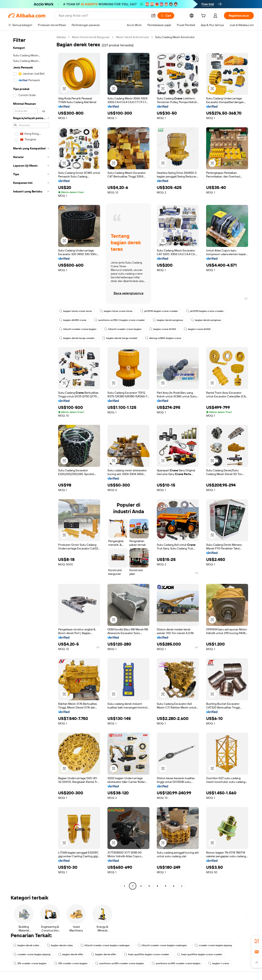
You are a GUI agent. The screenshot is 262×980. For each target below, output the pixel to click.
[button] (153, 16)
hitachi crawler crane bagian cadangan (105, 945)
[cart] (204, 16)
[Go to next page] (182, 886)
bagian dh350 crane (73, 320)
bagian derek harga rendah (77, 338)
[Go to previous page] (124, 886)
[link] (257, 941)
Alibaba (61, 37)
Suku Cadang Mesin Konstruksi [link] (175, 37)
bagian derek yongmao (168, 320)
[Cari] (166, 16)
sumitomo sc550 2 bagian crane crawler (120, 320)
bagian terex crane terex (76, 311)
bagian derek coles (26, 945)
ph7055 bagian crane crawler (159, 311)
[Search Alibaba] (103, 16)
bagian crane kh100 (163, 329)
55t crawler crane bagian (30, 963)
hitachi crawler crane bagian (78, 329)
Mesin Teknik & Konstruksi (132, 37)
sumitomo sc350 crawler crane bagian (120, 963)
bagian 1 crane (219, 963)
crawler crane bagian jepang (213, 945)
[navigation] (31, 462)
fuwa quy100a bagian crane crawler (147, 954)
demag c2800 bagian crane (163, 338)
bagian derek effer (71, 954)
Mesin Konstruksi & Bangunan (91, 37)
